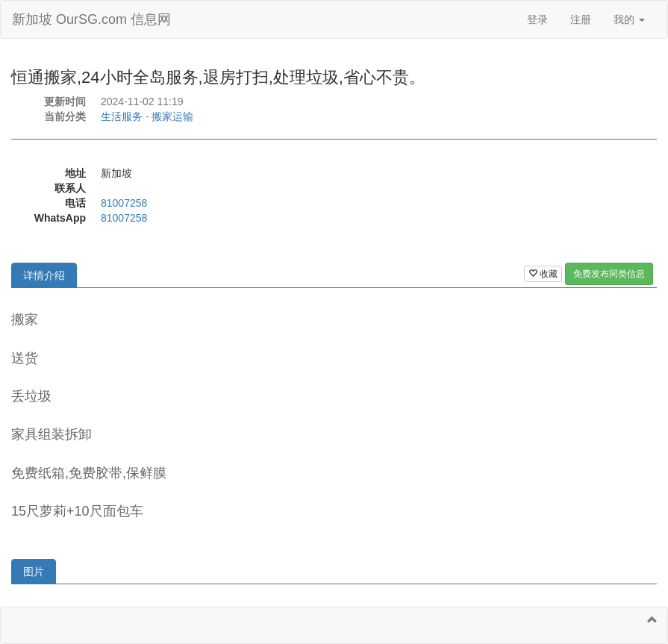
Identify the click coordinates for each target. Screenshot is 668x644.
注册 (581, 19)
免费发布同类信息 (609, 274)
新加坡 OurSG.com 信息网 (91, 19)
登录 (537, 19)
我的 (629, 19)
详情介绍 (44, 275)
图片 (34, 572)
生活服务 (122, 116)
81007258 (124, 203)
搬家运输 (172, 116)
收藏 (543, 274)
